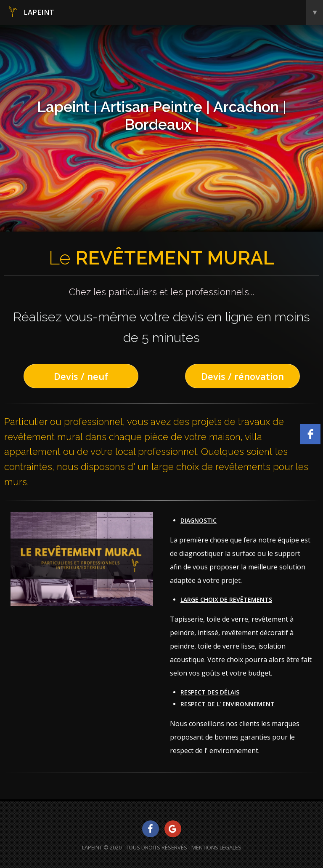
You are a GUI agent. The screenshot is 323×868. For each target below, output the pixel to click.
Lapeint (165, 12)
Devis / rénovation (242, 376)
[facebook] (310, 434)
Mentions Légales (216, 847)
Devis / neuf (81, 376)
